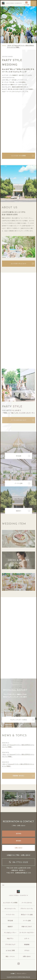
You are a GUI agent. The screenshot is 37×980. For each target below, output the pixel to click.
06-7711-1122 (18, 862)
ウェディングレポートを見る (22, 721)
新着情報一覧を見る (23, 777)
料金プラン (10, 938)
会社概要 (13, 973)
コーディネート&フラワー (20, 588)
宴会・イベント (10, 956)
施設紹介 (23, 512)
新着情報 (27, 944)
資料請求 (19, 841)
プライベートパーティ (27, 909)
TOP (3, 885)
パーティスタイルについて (23, 420)
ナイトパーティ (10, 915)
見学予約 (19, 834)
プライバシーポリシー (22, 973)
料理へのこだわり (21, 545)
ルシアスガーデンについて (22, 264)
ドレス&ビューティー (20, 566)
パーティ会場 (22, 484)
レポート (27, 938)
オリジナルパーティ (10, 909)
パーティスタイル (27, 903)
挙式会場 (23, 457)
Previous (4, 384)
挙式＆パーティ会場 (27, 915)
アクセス (27, 950)
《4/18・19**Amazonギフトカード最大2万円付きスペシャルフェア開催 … (21, 46)
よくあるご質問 (10, 950)
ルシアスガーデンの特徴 (23, 156)
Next (32, 384)
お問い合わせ (19, 848)
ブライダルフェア (10, 944)
